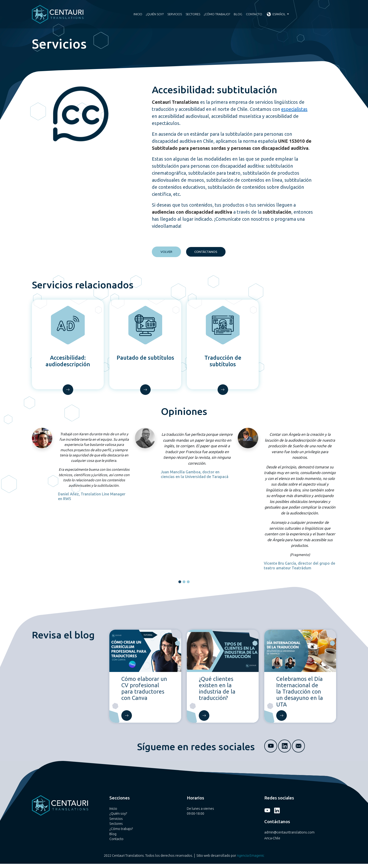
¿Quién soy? (155, 14)
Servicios (175, 14)
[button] (180, 586)
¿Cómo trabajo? (217, 14)
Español (277, 14)
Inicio (138, 14)
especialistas (294, 109)
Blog (238, 14)
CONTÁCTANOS (206, 252)
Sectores (193, 14)
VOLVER (166, 252)
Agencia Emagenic (251, 860)
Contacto (254, 14)
